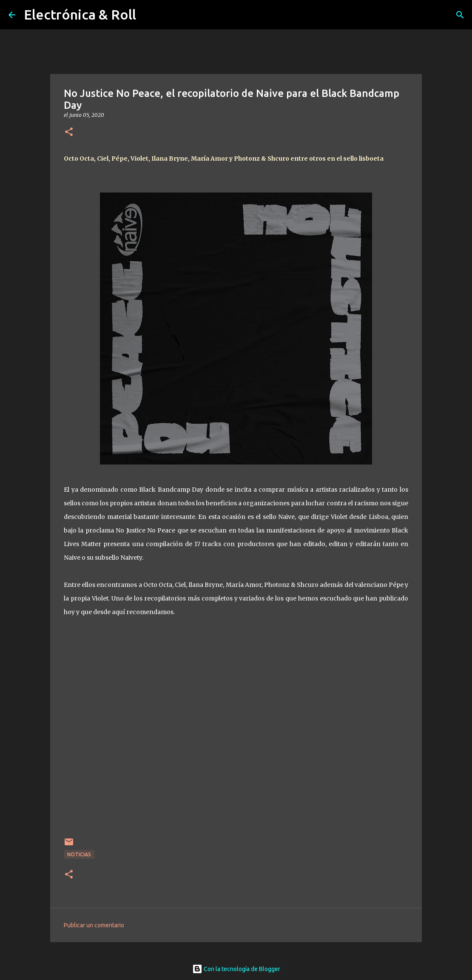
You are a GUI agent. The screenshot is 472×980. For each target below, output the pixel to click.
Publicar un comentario (94, 925)
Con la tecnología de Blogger (236, 969)
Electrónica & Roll (80, 14)
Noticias (79, 854)
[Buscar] (460, 15)
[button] (69, 132)
